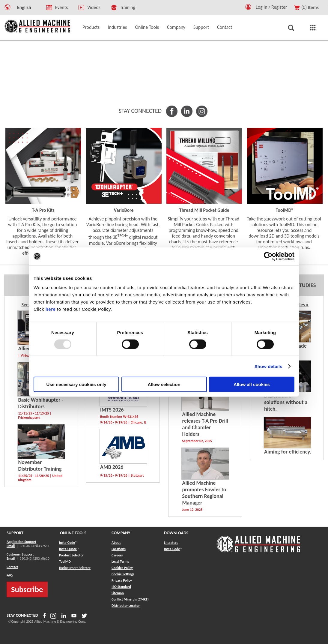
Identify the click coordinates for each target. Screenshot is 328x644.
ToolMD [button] (65, 562)
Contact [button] (225, 27)
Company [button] (176, 27)
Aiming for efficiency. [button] (288, 452)
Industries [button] (117, 27)
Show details (268, 366)
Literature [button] (171, 543)
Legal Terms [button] (120, 562)
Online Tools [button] (147, 27)
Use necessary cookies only (76, 384)
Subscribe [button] (27, 589)
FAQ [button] (10, 575)
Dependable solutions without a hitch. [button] (286, 402)
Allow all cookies (252, 384)
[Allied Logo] (258, 551)
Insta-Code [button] (67, 543)
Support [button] (201, 27)
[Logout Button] (274, 6)
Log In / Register (271, 7)
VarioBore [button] (124, 210)
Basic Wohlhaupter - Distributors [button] (41, 403)
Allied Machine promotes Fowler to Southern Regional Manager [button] (204, 493)
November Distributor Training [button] (40, 466)
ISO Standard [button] (121, 587)
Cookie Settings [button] (123, 574)
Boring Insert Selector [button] (75, 568)
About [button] (116, 543)
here (51, 309)
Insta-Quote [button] (68, 549)
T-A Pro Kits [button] (43, 210)
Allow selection (164, 384)
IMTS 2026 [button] (112, 410)
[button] (248, 8)
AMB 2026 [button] (112, 467)
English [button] (24, 7)
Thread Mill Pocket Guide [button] (204, 210)
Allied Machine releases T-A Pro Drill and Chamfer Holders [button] (205, 424)
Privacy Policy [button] (122, 580)
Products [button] (91, 27)
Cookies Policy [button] (122, 568)
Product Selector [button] (71, 555)
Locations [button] (119, 549)
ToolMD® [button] (285, 210)
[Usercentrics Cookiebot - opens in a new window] (268, 256)
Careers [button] (117, 555)
